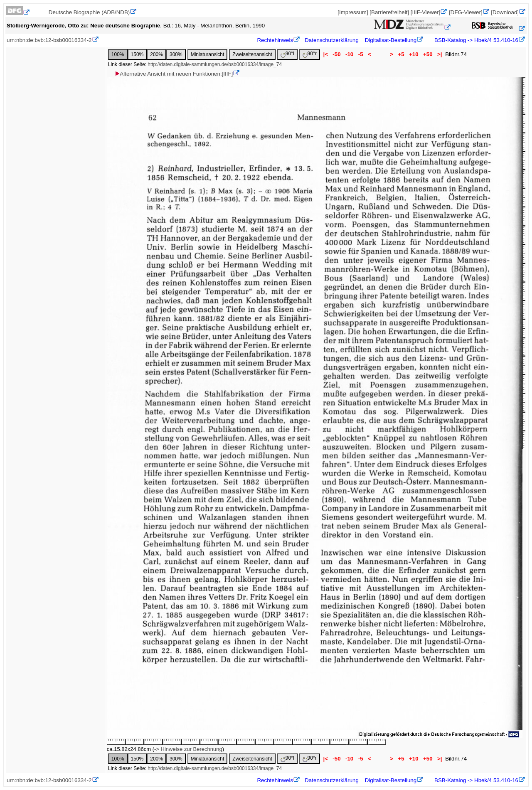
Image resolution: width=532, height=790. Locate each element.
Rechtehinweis (275, 40)
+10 (414, 54)
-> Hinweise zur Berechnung (188, 749)
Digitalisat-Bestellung (391, 40)
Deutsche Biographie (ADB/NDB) (89, 12)
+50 (428, 54)
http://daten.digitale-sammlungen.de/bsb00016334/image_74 (215, 64)
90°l (287, 54)
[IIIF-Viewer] (426, 12)
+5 (401, 54)
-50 (337, 54)
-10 (349, 54)
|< (326, 54)
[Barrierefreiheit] (389, 12)
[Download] (505, 12)
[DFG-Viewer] (465, 12)
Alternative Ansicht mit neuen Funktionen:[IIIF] (174, 74)
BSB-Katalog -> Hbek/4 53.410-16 (475, 40)
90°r (310, 54)
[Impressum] (353, 12)
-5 (361, 54)
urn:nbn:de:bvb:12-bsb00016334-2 (49, 40)
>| (440, 54)
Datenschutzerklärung (332, 40)
